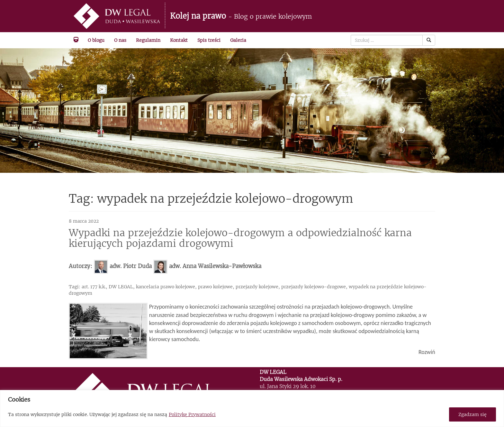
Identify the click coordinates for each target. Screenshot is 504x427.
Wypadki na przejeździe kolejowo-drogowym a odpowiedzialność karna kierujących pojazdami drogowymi (240, 238)
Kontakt (179, 40)
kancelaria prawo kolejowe (166, 287)
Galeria (238, 40)
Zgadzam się (473, 414)
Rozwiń (427, 352)
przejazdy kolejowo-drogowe (314, 287)
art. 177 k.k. (94, 287)
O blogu (96, 40)
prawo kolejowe (215, 287)
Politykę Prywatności (192, 414)
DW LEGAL (121, 287)
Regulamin (148, 40)
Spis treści (209, 40)
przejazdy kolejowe (257, 287)
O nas (120, 40)
